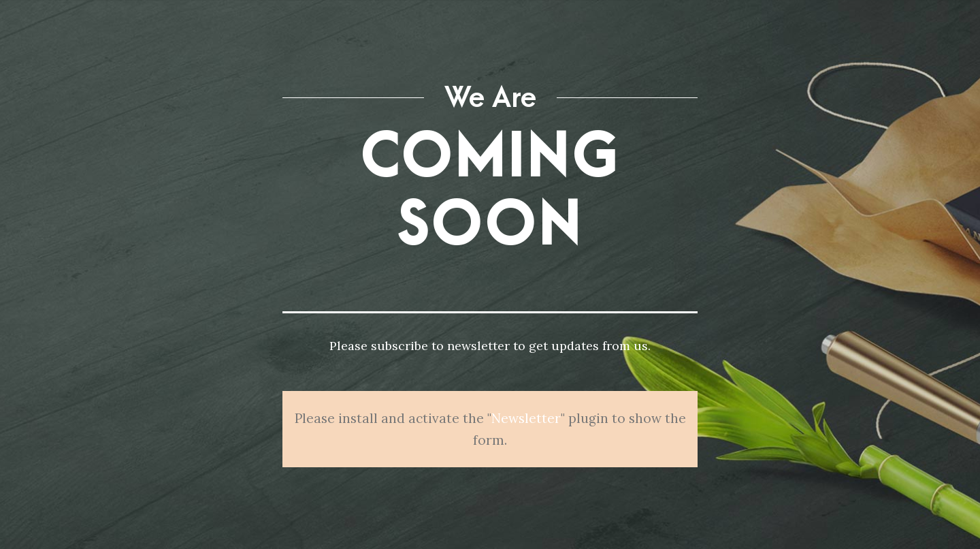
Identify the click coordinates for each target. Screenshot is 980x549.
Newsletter (526, 418)
